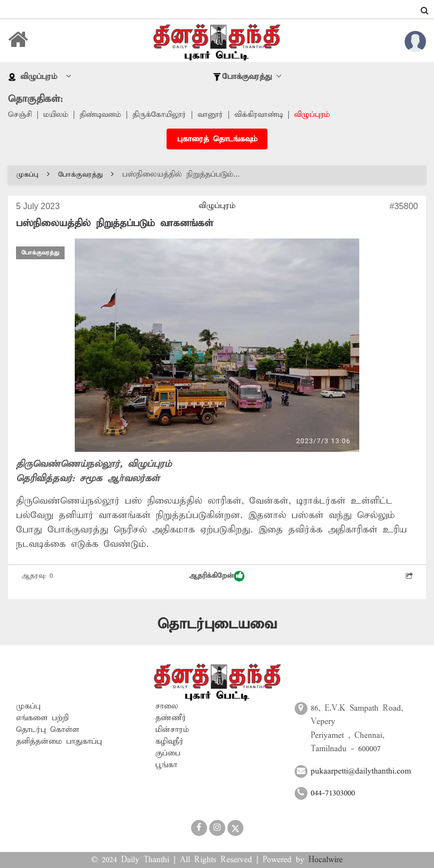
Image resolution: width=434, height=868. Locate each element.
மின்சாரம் (172, 729)
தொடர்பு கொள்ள (48, 729)
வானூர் (215, 115)
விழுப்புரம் (320, 115)
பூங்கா (166, 765)
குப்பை (168, 753)
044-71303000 (333, 793)
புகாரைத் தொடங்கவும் (217, 140)
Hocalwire (326, 860)
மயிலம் (57, 115)
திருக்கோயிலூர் (163, 115)
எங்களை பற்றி (42, 718)
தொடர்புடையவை (217, 624)
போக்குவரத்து (86, 175)
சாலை (167, 706)
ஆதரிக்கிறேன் (217, 577)
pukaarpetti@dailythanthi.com (361, 771)
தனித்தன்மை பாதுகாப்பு (59, 741)
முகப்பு (33, 175)
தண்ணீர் (171, 718)
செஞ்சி (20, 115)
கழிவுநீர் (169, 741)
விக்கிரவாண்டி (265, 115)
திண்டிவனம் (103, 115)
